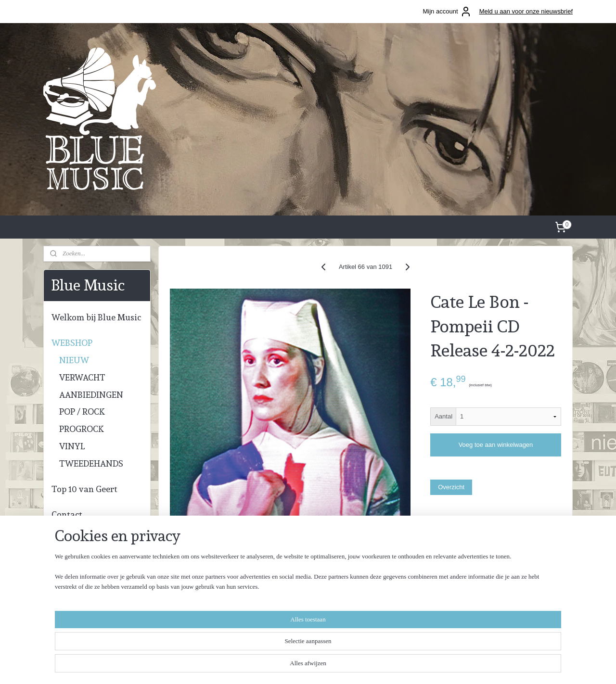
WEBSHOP (72, 343)
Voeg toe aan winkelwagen (496, 445)
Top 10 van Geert (84, 489)
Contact (67, 514)
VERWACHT (82, 377)
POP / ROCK (82, 412)
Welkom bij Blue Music (96, 317)
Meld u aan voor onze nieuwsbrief (526, 11)
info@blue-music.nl (74, 629)
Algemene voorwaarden (398, 589)
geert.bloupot (292, 606)
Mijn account (447, 12)
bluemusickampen (299, 591)
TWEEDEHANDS (91, 463)
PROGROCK (82, 429)
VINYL (72, 446)
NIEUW (74, 360)
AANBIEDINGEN (91, 395)
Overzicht (451, 487)
